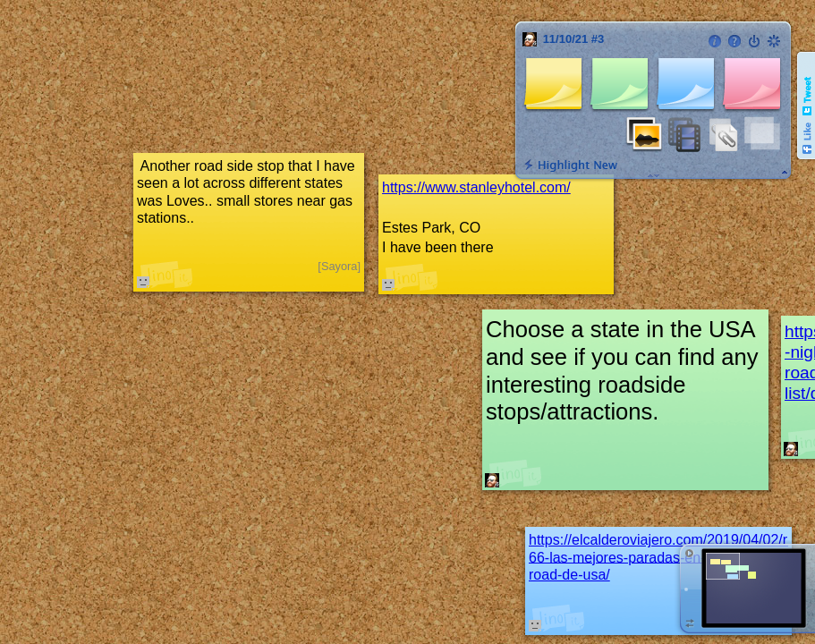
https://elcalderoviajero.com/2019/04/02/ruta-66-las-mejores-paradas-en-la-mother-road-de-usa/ (671, 557)
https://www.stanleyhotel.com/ (476, 187)
